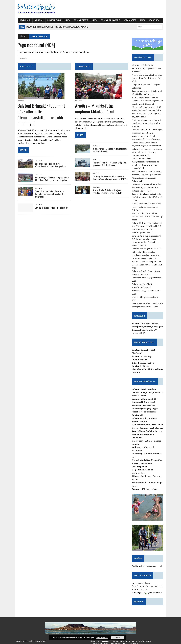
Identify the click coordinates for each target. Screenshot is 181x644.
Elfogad (118, 638)
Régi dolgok (153, 20)
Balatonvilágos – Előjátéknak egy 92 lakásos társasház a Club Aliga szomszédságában (51, 173)
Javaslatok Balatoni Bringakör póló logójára (51, 202)
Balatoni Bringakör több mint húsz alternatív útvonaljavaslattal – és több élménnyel (43, 111)
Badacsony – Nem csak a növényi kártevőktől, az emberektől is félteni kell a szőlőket (147, 185)
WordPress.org (140, 587)
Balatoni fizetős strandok (84, 20)
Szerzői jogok (139, 584)
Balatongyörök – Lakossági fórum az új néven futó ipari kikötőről (110, 150)
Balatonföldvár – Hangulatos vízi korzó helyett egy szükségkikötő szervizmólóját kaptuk (148, 223)
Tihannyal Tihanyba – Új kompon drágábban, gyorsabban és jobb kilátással (109, 164)
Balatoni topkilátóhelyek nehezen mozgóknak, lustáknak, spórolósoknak (148, 389)
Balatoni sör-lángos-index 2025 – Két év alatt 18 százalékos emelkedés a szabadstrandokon (148, 249)
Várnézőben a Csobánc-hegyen (148, 428)
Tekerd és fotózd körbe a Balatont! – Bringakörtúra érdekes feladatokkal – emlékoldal (49, 188)
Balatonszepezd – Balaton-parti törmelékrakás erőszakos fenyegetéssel (52, 159)
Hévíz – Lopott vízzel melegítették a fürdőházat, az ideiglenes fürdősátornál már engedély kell (149, 162)
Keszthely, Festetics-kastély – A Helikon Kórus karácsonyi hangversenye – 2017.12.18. (110, 178)
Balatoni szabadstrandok (57, 20)
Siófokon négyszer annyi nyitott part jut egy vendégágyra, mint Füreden (147, 123)
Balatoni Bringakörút (109, 20)
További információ (102, 638)
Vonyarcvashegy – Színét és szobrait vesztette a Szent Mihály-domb (148, 213)
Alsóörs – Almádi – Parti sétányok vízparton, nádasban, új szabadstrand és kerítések (148, 133)
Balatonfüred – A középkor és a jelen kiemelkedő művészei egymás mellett (107, 192)
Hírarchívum (24, 20)
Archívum (137, 564)
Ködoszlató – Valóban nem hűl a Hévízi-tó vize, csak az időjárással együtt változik (148, 114)
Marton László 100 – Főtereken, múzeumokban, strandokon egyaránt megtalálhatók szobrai (147, 143)
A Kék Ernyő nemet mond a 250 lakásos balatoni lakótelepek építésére (147, 204)
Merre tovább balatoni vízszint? (147, 107)
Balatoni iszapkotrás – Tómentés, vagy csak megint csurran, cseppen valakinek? (148, 152)
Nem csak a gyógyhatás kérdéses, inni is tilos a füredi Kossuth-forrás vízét (148, 78)
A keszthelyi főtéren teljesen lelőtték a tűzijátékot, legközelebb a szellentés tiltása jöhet (148, 101)
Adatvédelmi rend (155, 584)
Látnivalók (38, 20)
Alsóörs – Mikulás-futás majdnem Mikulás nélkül (94, 109)
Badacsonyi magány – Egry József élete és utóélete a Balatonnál (145, 409)
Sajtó (141, 20)
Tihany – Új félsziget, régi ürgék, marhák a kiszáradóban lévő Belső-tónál (148, 194)
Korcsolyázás (129, 20)
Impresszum (138, 581)
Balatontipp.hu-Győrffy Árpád (29, 639)
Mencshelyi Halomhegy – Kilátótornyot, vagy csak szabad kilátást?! (147, 69)
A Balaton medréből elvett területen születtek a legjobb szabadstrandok (146, 239)
